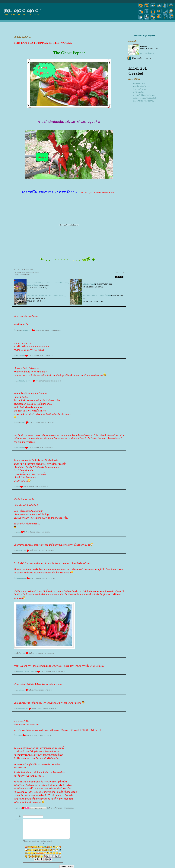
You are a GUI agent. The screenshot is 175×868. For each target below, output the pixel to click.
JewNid (21, 808)
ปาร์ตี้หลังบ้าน (139, 92)
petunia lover (22, 690)
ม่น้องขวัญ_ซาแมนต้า (26, 381)
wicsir (20, 532)
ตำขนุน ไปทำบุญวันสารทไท (145, 95)
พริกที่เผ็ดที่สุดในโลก (141, 87)
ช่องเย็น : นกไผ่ (89, 284)
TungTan (24, 422)
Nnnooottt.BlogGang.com (144, 36)
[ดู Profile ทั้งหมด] (147, 53)
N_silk (25, 653)
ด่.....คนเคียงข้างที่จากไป (144, 101)
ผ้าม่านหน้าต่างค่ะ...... (142, 89)
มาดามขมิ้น (22, 356)
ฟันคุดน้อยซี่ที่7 (23, 578)
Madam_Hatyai (23, 551)
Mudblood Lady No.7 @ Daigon (28, 672)
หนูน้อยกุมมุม (29, 330)
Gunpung (21, 735)
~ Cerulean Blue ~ (24, 709)
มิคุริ (20, 487)
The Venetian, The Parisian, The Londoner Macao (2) (47, 295)
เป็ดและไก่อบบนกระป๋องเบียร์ (145, 98)
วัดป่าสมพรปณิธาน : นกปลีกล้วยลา (97, 295)
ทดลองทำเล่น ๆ (139, 84)
